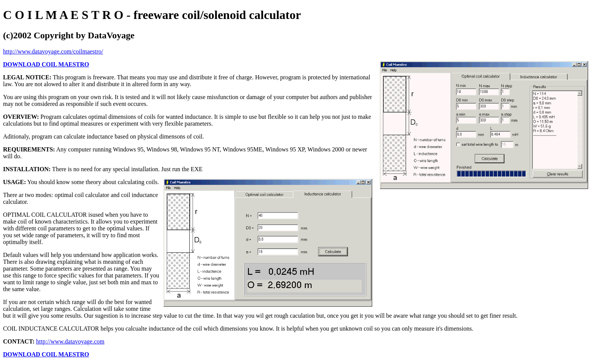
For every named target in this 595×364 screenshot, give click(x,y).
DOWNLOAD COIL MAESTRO (46, 64)
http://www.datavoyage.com (70, 341)
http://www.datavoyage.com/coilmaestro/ (53, 51)
